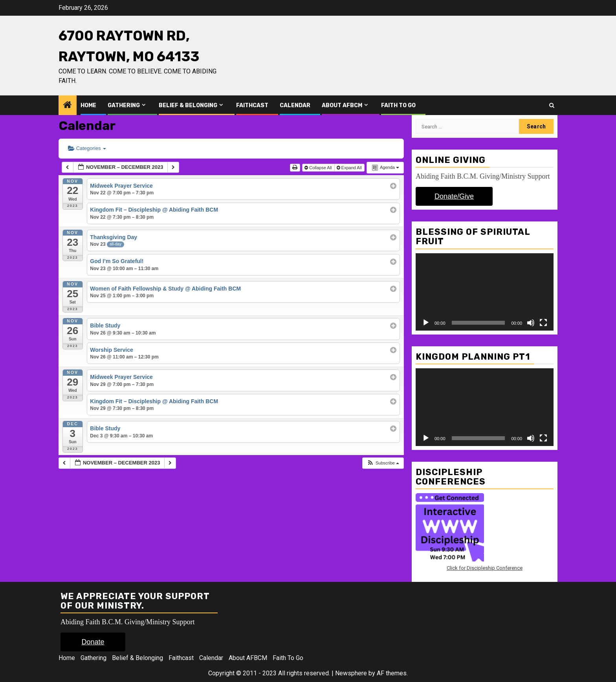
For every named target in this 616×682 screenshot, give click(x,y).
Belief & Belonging (188, 105)
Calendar (295, 105)
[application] (485, 292)
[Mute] (531, 323)
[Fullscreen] (543, 323)
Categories (87, 148)
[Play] (426, 323)
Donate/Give (454, 196)
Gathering (124, 105)
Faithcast (252, 105)
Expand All (350, 168)
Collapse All (319, 168)
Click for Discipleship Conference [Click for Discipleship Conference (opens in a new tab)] (485, 568)
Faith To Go (398, 105)
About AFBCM (342, 105)
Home (88, 105)
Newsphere (351, 673)
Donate (93, 642)
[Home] (68, 106)
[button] (383, 463)
